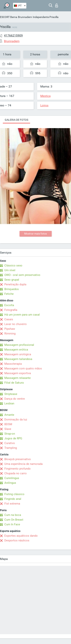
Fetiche (9, 294)
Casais (9, 319)
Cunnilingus (12, 478)
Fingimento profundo (18, 469)
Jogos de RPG (13, 438)
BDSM (8, 424)
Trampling (11, 448)
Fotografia (11, 310)
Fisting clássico (14, 494)
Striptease (11, 394)
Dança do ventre (15, 399)
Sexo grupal (12, 280)
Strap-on (10, 434)
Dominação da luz (16, 420)
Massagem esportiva (18, 373)
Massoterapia (13, 364)
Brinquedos (12, 289)
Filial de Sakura (14, 383)
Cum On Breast (14, 520)
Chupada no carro (16, 473)
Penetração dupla (15, 284)
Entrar (57, 5)
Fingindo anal (13, 499)
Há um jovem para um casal (22, 315)
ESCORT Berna (9, 17)
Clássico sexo (13, 265)
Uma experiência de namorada (23, 464)
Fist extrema (12, 504)
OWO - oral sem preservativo (22, 275)
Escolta (9, 305)
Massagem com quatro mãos (23, 368)
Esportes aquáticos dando (21, 536)
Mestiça (45, 96)
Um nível (10, 270)
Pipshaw (10, 329)
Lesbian (9, 403)
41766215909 (13, 35)
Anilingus (10, 483)
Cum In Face (12, 524)
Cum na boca (13, 515)
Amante (9, 415)
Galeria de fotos (16, 120)
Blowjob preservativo (18, 459)
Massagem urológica (18, 354)
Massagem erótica (16, 350)
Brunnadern (25, 17)
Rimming (10, 334)
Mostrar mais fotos (35, 234)
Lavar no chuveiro (16, 324)
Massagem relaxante (18, 378)
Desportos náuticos (17, 540)
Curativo (10, 443)
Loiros (44, 105)
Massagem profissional (19, 345)
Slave (8, 429)
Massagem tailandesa (18, 359)
